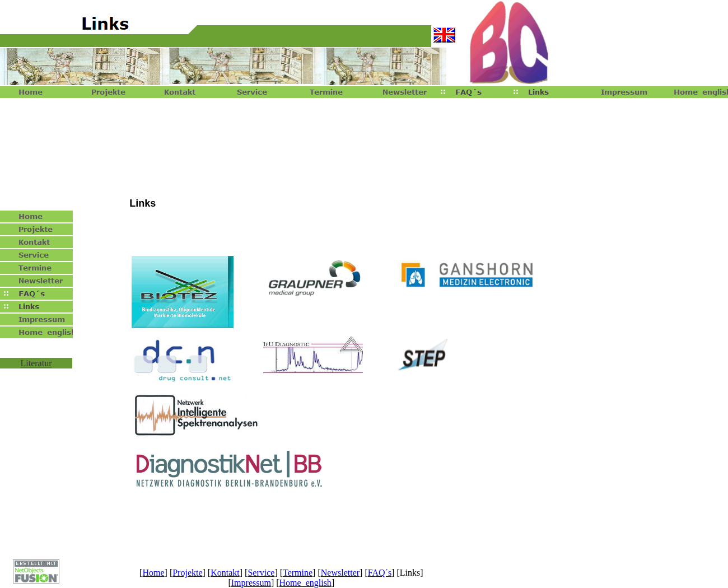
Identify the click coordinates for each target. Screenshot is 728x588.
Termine (298, 573)
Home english (305, 583)
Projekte (187, 573)
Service (261, 573)
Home (153, 573)
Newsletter (340, 573)
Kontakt (225, 573)
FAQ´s (380, 573)
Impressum (251, 583)
